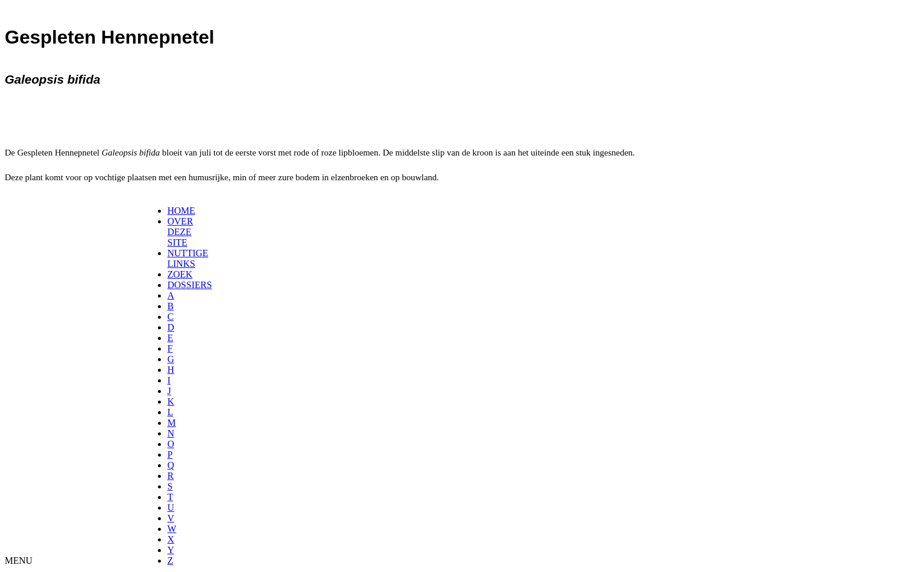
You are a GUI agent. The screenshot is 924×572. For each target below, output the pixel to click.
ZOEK (180, 274)
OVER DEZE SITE (180, 232)
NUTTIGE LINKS (188, 258)
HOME (181, 211)
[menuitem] (171, 211)
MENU (19, 561)
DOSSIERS (190, 285)
